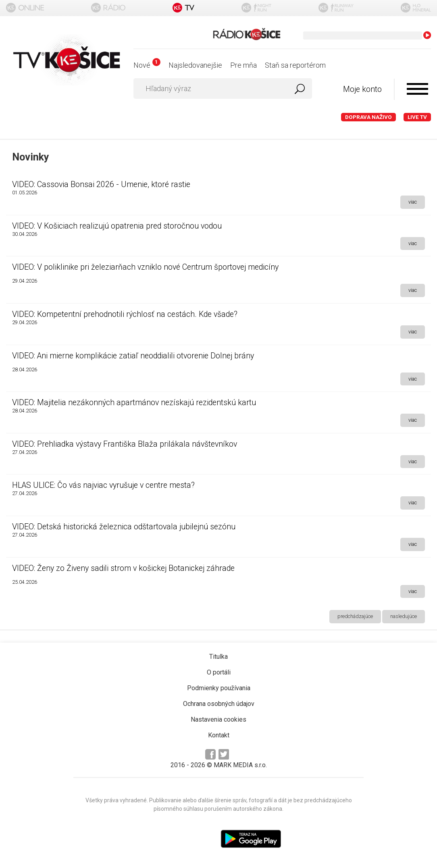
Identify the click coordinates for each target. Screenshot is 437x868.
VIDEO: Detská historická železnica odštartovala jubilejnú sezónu (124, 527)
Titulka (218, 657)
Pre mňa (243, 65)
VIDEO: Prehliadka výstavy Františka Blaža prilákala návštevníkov (125, 444)
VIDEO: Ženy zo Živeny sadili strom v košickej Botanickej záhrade (123, 568)
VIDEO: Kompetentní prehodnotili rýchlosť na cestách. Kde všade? (125, 314)
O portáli (219, 672)
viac (413, 202)
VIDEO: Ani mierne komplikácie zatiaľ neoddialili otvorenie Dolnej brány (133, 356)
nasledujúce (404, 616)
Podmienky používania (219, 688)
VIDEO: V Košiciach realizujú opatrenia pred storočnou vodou (117, 226)
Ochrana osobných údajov (219, 704)
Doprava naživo (368, 117)
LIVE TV (417, 117)
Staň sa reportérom (295, 65)
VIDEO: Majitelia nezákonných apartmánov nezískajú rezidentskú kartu (134, 403)
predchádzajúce (355, 616)
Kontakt (219, 735)
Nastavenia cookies (218, 719)
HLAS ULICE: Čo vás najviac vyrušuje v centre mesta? (103, 485)
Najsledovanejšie (195, 65)
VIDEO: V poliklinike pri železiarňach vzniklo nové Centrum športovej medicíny (145, 267)
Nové (147, 65)
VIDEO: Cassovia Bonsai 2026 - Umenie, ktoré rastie (101, 184)
